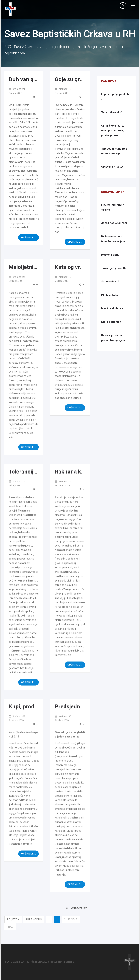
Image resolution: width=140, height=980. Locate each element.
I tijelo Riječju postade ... (115, 96)
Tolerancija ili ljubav (33, 488)
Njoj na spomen (111, 322)
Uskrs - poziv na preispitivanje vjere (113, 338)
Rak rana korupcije (78, 488)
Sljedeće (71, 919)
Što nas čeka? (110, 282)
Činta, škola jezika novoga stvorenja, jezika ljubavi (113, 130)
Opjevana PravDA (112, 167)
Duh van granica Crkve (37, 79)
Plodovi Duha (110, 295)
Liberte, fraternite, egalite (113, 207)
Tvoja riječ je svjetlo (114, 268)
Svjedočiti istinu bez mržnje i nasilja (114, 151)
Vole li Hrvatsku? (112, 112)
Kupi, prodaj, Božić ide (36, 721)
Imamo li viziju (110, 255)
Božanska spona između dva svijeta (113, 239)
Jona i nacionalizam (114, 223)
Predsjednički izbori (79, 721)
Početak (13, 919)
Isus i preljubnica (112, 308)
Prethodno (34, 919)
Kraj (10, 927)
